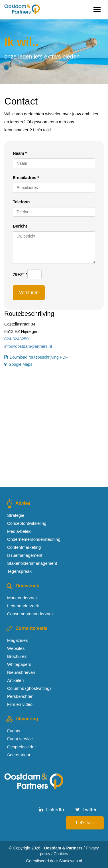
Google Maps (18, 364)
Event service (20, 739)
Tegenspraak (19, 571)
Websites (16, 648)
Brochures (17, 656)
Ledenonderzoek (23, 606)
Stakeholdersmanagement (32, 563)
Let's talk (85, 823)
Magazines (18, 640)
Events (14, 731)
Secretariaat (19, 755)
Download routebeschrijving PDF (36, 357)
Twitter (86, 810)
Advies (17, 503)
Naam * (20, 153)
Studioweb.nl (70, 861)
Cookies (61, 854)
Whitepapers (19, 664)
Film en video (20, 704)
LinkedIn (51, 810)
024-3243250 (16, 339)
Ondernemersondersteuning (34, 539)
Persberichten (20, 696)
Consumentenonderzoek (30, 614)
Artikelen (15, 680)
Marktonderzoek (23, 598)
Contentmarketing (24, 547)
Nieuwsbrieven (21, 672)
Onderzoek (22, 586)
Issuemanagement (25, 555)
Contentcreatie (26, 628)
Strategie (16, 515)
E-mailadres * (26, 178)
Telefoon (21, 202)
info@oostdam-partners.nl (28, 346)
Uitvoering (21, 719)
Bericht (20, 226)
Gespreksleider (22, 747)
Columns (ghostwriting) (29, 688)
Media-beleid (19, 531)
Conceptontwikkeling (27, 523)
